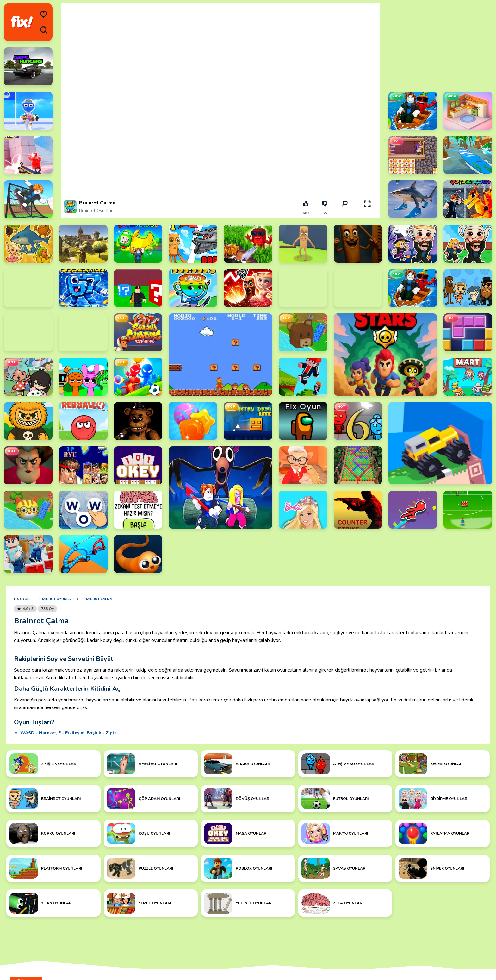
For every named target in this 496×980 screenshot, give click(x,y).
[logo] (22, 22)
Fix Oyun (22, 599)
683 (306, 213)
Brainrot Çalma (97, 599)
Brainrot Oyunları (96, 211)
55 (325, 213)
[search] (44, 30)
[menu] (44, 15)
